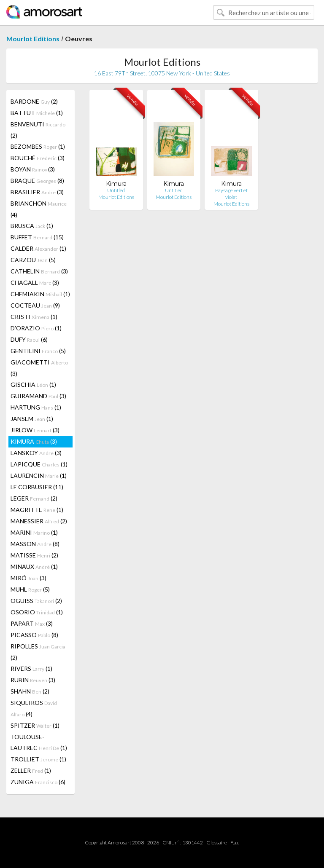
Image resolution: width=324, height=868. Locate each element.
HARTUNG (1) (36, 407)
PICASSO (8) (34, 635)
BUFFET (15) (37, 237)
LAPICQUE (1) (39, 464)
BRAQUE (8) (37, 181)
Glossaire (217, 843)
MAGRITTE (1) (37, 510)
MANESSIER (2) (39, 521)
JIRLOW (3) (35, 430)
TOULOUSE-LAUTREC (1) (39, 742)
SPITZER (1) (35, 725)
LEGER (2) (34, 498)
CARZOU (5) (33, 260)
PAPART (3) (32, 623)
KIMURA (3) (34, 441)
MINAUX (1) (34, 567)
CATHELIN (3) (39, 271)
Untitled (116, 190)
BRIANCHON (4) (39, 209)
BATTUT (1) (37, 113)
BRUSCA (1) (32, 226)
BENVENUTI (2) (38, 130)
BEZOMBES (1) (38, 146)
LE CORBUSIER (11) (37, 487)
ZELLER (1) (31, 770)
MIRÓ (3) (28, 578)
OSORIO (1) (37, 612)
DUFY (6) (29, 339)
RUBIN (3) (33, 680)
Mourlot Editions (33, 39)
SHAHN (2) (30, 691)
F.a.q (235, 843)
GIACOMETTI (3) (39, 368)
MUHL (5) (30, 589)
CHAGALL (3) (35, 283)
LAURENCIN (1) (39, 476)
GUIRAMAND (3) (38, 396)
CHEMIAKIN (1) (40, 294)
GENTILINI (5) (38, 351)
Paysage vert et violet (231, 194)
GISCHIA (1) (33, 384)
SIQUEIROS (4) (34, 708)
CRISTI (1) (34, 317)
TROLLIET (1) (38, 759)
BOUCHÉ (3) (38, 158)
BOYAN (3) (33, 169)
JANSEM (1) (32, 419)
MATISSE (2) (34, 555)
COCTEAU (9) (35, 305)
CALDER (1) (38, 248)
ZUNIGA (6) (38, 782)
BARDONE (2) (34, 101)
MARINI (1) (34, 532)
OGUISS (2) (36, 601)
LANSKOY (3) (36, 453)
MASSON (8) (35, 544)
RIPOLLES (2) (38, 652)
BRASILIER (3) (37, 192)
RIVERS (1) (31, 668)
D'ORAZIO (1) (36, 328)
